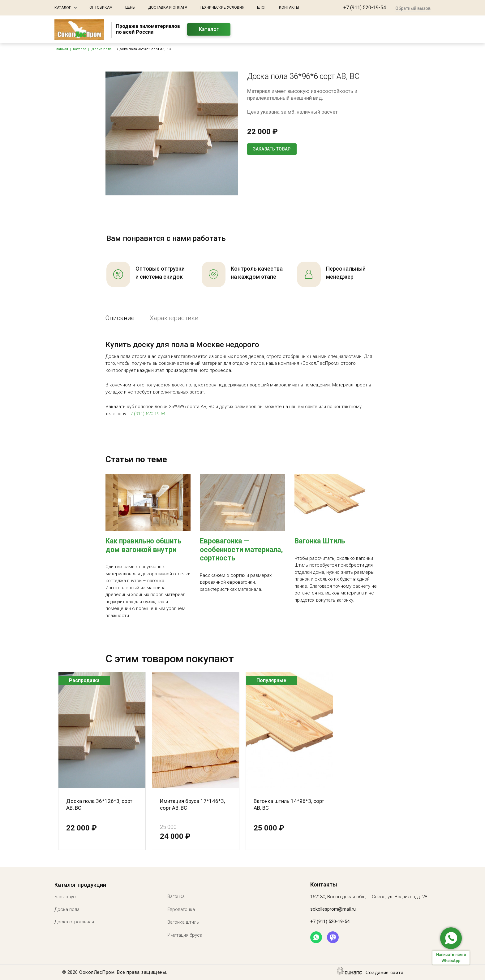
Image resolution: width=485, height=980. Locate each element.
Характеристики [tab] (174, 318)
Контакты (289, 7)
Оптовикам (101, 7)
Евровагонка (181, 909)
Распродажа (84, 680)
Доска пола (67, 909)
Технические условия (222, 7)
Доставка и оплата (168, 7)
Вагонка (176, 896)
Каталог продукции (80, 885)
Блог (262, 7)
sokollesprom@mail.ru (333, 909)
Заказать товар (272, 149)
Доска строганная (74, 922)
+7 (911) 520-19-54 (365, 8)
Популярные (271, 680)
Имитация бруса (185, 935)
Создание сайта (384, 973)
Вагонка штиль (183, 922)
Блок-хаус (65, 897)
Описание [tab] (120, 318)
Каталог (63, 8)
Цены (130, 7)
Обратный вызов (413, 8)
